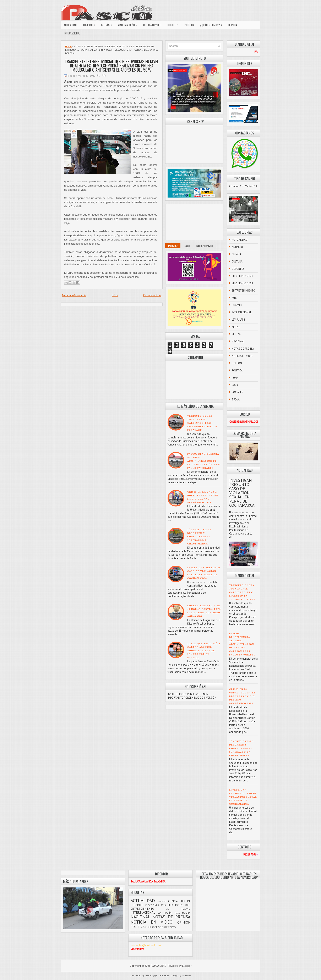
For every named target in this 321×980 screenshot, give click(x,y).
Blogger (187, 966)
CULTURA (237, 262)
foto (234, 298)
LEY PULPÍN (238, 320)
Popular (173, 246)
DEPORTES (173, 25)
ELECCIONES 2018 (242, 283)
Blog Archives (205, 246)
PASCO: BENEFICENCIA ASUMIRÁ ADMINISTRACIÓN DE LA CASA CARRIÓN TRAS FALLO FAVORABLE (204, 461)
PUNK (235, 378)
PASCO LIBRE (158, 966)
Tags (187, 246)
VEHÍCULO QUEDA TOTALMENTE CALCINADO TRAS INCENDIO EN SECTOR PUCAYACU (203, 423)
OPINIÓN (233, 25)
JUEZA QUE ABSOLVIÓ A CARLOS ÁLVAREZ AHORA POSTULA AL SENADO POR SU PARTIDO (204, 651)
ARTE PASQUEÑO (129, 24)
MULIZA (236, 334)
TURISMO (90, 24)
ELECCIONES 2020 (242, 276)
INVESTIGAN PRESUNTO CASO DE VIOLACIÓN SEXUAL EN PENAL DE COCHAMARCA (242, 493)
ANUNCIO (237, 247)
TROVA (236, 400)
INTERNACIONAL (72, 33)
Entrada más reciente (74, 295)
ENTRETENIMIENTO (243, 291)
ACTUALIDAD (70, 25)
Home (68, 46)
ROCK (235, 385)
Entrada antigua (152, 295)
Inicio (115, 295)
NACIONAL (238, 341)
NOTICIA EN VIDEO (152, 25)
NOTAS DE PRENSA (243, 349)
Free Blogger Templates (157, 975)
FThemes (186, 975)
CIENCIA (236, 254)
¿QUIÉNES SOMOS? (213, 24)
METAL (236, 327)
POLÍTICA (189, 25)
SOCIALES (237, 392)
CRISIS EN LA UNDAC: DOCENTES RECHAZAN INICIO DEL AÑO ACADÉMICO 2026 (242, 696)
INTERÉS (108, 24)
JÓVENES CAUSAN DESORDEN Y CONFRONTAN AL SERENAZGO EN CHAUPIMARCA (200, 537)
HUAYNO (237, 305)
